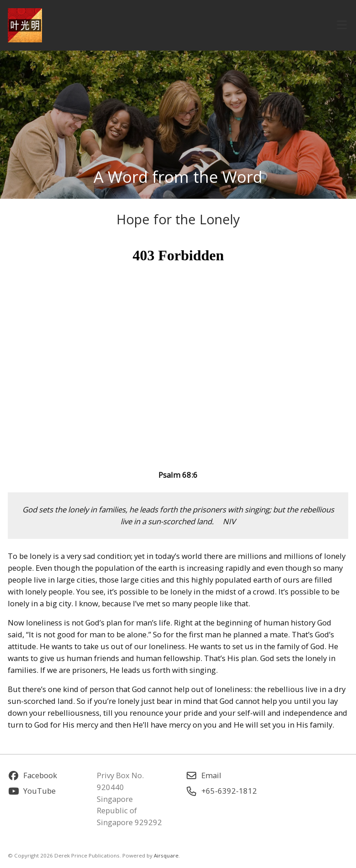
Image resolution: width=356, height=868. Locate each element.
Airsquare (166, 855)
